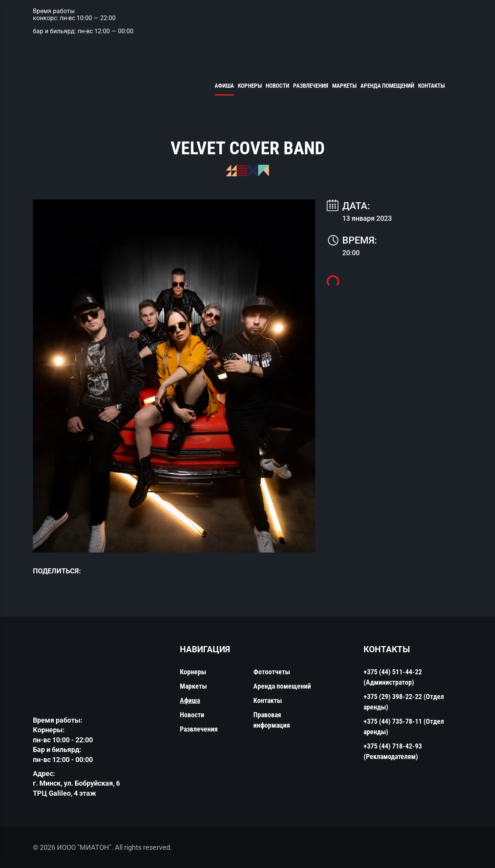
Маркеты (344, 86)
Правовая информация (272, 720)
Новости (277, 86)
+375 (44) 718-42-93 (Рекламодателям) (393, 751)
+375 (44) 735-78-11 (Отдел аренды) (404, 726)
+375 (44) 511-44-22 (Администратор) (393, 677)
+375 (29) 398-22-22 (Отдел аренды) (404, 702)
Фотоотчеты (272, 672)
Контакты (431, 86)
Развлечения (311, 86)
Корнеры (250, 86)
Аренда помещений (387, 86)
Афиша (224, 86)
